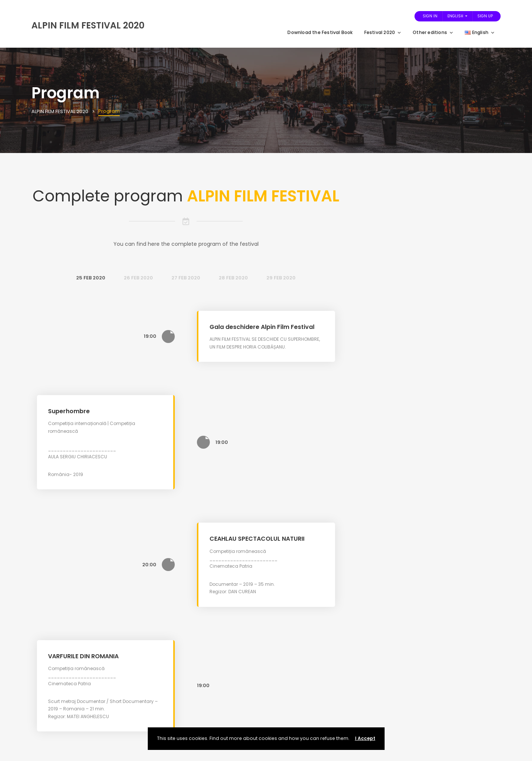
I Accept (365, 738)
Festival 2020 (383, 32)
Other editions (433, 32)
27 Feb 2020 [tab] (186, 278)
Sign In (430, 16)
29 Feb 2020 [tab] (281, 278)
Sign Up (485, 16)
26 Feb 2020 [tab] (138, 278)
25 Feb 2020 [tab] (91, 278)
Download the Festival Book (320, 32)
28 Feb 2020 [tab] (233, 278)
